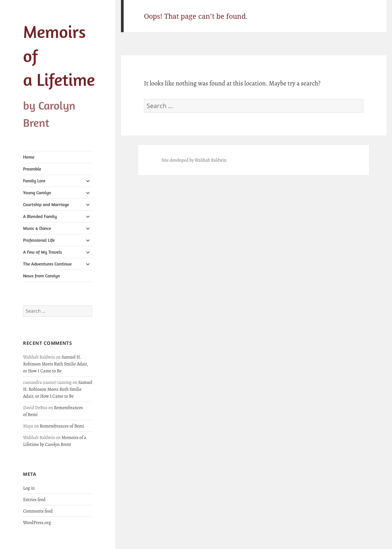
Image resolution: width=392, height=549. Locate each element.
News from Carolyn (41, 276)
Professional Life (39, 240)
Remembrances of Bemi (62, 426)
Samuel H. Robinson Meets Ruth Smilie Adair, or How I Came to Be (56, 364)
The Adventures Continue (47, 264)
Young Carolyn (37, 193)
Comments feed (38, 511)
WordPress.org (37, 523)
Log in (29, 488)
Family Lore (34, 181)
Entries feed (34, 500)
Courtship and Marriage (46, 204)
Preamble (32, 169)
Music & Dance (37, 228)
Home (29, 157)
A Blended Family (40, 216)
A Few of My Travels (42, 252)
